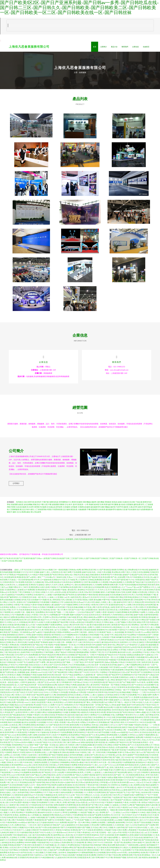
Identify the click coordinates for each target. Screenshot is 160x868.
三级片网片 (144, 631)
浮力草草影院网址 (49, 774)
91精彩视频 (40, 824)
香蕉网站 (135, 631)
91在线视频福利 (148, 644)
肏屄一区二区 (13, 737)
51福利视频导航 (58, 601)
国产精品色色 (17, 807)
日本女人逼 (94, 784)
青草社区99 (29, 654)
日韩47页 (66, 724)
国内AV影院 (111, 859)
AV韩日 (53, 764)
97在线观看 (76, 579)
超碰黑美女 (82, 646)
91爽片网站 (85, 829)
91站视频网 (24, 779)
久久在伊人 (54, 591)
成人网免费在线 (131, 576)
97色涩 (71, 696)
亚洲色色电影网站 (103, 717)
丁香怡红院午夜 (92, 792)
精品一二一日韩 (151, 732)
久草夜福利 (48, 844)
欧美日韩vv (52, 634)
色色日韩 (138, 646)
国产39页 (130, 727)
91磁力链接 (71, 624)
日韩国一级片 (20, 804)
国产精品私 (46, 779)
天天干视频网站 (139, 674)
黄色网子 (6, 676)
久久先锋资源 (118, 832)
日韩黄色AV (123, 624)
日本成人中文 (88, 689)
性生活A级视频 (99, 859)
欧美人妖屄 (56, 782)
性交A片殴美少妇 (31, 834)
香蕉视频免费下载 (23, 674)
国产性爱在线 (8, 679)
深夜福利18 (45, 684)
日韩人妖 (95, 757)
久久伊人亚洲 (5, 807)
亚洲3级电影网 (27, 586)
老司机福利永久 (73, 599)
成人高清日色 (67, 842)
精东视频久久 (42, 732)
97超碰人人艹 (70, 827)
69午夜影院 (49, 696)
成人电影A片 (139, 794)
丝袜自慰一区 (59, 681)
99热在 (121, 669)
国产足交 (44, 689)
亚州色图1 (79, 817)
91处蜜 (30, 649)
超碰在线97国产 (58, 834)
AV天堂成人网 (89, 614)
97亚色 (68, 614)
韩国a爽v (114, 669)
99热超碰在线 (22, 581)
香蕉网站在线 (40, 759)
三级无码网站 (42, 762)
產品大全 (114, 47)
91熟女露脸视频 (34, 757)
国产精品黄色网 (120, 779)
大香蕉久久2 (19, 701)
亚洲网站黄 (35, 626)
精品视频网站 (43, 764)
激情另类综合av (41, 686)
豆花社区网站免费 (91, 654)
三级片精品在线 (10, 659)
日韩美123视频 (17, 834)
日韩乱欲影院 (116, 769)
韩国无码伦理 (48, 681)
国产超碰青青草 (97, 669)
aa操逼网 (90, 774)
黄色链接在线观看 (152, 804)
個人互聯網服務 (13, 516)
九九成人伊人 (148, 709)
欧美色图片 (37, 852)
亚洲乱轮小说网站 (131, 807)
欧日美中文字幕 (20, 854)
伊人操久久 (141, 827)
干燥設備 (139, 509)
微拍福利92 (42, 819)
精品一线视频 (34, 794)
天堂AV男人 (117, 802)
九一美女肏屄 (124, 847)
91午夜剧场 (99, 661)
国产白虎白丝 (107, 737)
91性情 (71, 629)
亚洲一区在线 (100, 671)
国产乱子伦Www (15, 749)
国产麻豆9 (23, 737)
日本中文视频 (33, 579)
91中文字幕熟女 (9, 581)
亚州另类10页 (78, 631)
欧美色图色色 (46, 717)
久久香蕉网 (127, 589)
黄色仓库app (78, 609)
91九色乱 (150, 827)
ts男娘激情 (132, 837)
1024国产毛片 (22, 669)
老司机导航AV (102, 754)
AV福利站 (66, 837)
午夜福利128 (138, 732)
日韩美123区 (85, 794)
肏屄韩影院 (56, 641)
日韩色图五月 (104, 792)
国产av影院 (31, 584)
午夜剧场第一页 (106, 691)
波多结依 (71, 722)
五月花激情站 (53, 769)
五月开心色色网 (57, 779)
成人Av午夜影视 (108, 762)
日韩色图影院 (34, 684)
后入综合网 (129, 777)
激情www (76, 749)
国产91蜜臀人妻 (42, 669)
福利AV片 (30, 759)
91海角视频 (140, 664)
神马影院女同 (138, 712)
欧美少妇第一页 (12, 774)
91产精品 (69, 681)
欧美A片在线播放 (80, 641)
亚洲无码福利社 (79, 739)
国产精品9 (56, 862)
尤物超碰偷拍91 (73, 859)
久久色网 (140, 722)
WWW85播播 (30, 849)
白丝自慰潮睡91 (149, 691)
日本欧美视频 (93, 641)
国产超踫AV (111, 799)
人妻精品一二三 (94, 646)
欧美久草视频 (26, 722)
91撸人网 (10, 827)
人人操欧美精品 (107, 779)
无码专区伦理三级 (134, 864)
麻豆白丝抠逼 (8, 631)
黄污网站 (88, 849)
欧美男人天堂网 (84, 779)
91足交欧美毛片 (150, 589)
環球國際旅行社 (65, 509)
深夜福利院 (11, 814)
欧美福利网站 (74, 742)
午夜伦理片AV (92, 739)
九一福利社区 (124, 844)
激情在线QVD (78, 734)
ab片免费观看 (29, 596)
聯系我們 (125, 47)
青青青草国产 (106, 581)
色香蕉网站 (124, 616)
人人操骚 (48, 601)
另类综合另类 (77, 797)
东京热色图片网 (149, 729)
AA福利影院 (28, 712)
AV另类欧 (41, 614)
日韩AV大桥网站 (90, 722)
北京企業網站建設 (23, 519)
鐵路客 (126, 514)
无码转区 (78, 844)
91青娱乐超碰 (43, 581)
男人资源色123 (19, 609)
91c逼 (86, 631)
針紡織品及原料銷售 (55, 514)
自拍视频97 (35, 606)
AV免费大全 (64, 804)
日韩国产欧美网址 (120, 752)
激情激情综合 (15, 794)
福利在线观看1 (67, 799)
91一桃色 (37, 792)
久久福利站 (62, 814)
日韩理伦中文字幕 (103, 862)
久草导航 (122, 656)
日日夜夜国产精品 (103, 639)
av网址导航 (46, 782)
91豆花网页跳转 (99, 799)
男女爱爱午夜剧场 (21, 809)
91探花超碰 (58, 727)
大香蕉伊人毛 (153, 599)
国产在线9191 (131, 834)
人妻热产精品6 (59, 659)
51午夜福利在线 (35, 812)
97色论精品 (141, 837)
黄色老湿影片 (34, 864)
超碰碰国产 (42, 707)
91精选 (148, 784)
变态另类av (80, 789)
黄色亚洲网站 (22, 742)
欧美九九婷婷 (140, 772)
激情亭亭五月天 (134, 797)
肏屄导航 (139, 734)
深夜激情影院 (62, 701)
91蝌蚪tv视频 (140, 719)
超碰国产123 (59, 611)
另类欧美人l (11, 769)
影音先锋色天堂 (151, 596)
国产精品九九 (78, 782)
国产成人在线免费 (118, 584)
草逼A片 (112, 777)
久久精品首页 (80, 696)
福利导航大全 (33, 829)
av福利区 (142, 852)
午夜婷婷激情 (10, 727)
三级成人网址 (8, 764)
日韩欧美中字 (36, 837)
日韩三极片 (67, 749)
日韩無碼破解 (111, 759)
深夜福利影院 (148, 727)
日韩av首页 (15, 634)
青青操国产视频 (12, 714)
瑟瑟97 (129, 712)
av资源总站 (79, 629)
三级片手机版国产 (116, 807)
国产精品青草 (38, 701)
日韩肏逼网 (138, 606)
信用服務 (74, 514)
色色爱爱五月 (107, 822)
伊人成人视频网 (146, 656)
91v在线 (39, 629)
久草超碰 (81, 814)
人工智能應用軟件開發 (43, 516)
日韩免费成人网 (119, 737)
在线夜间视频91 (31, 764)
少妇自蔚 (74, 784)
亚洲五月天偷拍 (84, 764)
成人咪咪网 (117, 744)
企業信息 (135, 47)
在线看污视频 (131, 599)
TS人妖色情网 (125, 857)
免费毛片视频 (44, 784)
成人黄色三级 (112, 774)
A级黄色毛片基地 (87, 719)
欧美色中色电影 (18, 686)
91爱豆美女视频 (81, 727)
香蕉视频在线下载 (106, 729)
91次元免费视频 (103, 722)
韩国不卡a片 (136, 689)
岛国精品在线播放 (133, 661)
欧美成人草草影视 (100, 789)
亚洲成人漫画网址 (20, 822)
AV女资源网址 (85, 732)
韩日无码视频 (94, 599)
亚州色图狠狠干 (43, 809)
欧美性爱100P (90, 651)
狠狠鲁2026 (74, 759)
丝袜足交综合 (34, 671)
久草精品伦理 (138, 609)
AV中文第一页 (104, 769)
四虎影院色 (22, 824)
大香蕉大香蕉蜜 (59, 729)
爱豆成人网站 (82, 624)
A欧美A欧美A (108, 782)
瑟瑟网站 (77, 681)
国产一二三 (110, 819)
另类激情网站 (17, 752)
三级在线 (125, 707)
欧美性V (63, 661)
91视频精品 (48, 802)
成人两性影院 (55, 606)
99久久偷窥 (142, 701)
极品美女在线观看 (28, 729)
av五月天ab (144, 789)
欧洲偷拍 (89, 854)
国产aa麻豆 (37, 639)
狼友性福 (103, 656)
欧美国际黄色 (20, 584)
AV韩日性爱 (20, 782)
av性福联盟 (61, 737)
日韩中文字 (103, 611)
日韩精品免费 (41, 767)
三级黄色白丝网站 (77, 666)
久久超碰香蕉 (87, 681)
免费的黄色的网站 (17, 624)
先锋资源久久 (125, 649)
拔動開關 (55, 511)
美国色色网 (133, 782)
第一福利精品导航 (58, 777)
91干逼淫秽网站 (63, 594)
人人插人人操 (150, 666)
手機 (89, 516)
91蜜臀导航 (139, 802)
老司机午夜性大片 (121, 729)
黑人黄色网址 (79, 596)
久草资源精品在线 (25, 789)
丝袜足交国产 (124, 704)
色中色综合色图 (11, 646)
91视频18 (45, 606)
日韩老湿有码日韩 (65, 734)
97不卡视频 (130, 696)
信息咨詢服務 (21, 514)
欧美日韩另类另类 (69, 864)
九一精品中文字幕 (128, 709)
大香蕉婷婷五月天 (70, 712)
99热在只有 (144, 636)
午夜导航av (77, 689)
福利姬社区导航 (50, 832)
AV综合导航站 (85, 619)
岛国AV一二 (73, 619)
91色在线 (122, 661)
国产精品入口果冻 (109, 712)
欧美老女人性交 (109, 694)
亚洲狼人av (62, 604)
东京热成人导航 (64, 634)
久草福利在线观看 (11, 644)
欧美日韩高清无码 (41, 772)
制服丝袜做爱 (5, 636)
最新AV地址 (70, 857)
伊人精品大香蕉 (147, 797)
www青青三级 (77, 639)
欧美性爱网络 (133, 619)
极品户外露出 (40, 704)
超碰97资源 (35, 676)
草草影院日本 (61, 722)
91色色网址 (20, 601)
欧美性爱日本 (16, 747)
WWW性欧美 (150, 609)
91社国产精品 (97, 704)
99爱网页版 (82, 754)
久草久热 (42, 621)
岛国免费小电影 (79, 767)
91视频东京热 (16, 676)
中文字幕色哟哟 (111, 659)
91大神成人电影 (144, 819)
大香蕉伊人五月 (133, 656)
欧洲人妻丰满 (72, 646)
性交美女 (81, 581)
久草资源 (6, 719)
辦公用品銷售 (36, 519)
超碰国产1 (126, 581)
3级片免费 (67, 579)
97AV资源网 (19, 589)
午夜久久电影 (48, 857)
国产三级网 (96, 619)
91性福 (69, 824)
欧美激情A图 (5, 634)
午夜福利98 (7, 822)
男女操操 (37, 712)
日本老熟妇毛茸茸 (34, 774)
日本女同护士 (20, 661)
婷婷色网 (147, 654)
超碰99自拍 (86, 579)
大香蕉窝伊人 (47, 757)
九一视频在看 (112, 817)
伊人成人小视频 (153, 634)
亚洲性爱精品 (152, 614)
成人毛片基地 (99, 854)
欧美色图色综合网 (49, 691)
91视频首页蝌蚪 (71, 611)
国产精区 (23, 714)
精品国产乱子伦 (123, 799)
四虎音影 (28, 589)
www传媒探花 (122, 739)
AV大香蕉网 (103, 589)
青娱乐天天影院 (19, 759)
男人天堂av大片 (144, 747)
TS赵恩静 (115, 804)
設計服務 (66, 516)
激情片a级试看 (152, 812)
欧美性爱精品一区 (147, 862)
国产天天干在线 (85, 837)
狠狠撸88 (100, 636)
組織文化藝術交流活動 (126, 509)
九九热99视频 (102, 777)
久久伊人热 (94, 827)
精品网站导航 (106, 764)
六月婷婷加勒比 (117, 621)
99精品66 (84, 742)
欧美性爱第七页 (150, 754)
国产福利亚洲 (122, 586)
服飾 (14, 519)
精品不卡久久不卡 (48, 626)
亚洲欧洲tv (11, 649)
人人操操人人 (51, 604)
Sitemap (114, 546)
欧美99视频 (110, 794)
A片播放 (32, 809)
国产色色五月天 (23, 699)
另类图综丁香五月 (96, 659)
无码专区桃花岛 (118, 717)
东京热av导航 (5, 616)
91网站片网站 (73, 679)
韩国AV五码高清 (124, 784)
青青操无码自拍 (113, 719)
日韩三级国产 (151, 772)
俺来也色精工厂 (122, 852)
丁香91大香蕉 (104, 857)
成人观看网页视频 (45, 694)
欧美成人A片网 (16, 684)
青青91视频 (108, 707)
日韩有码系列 (8, 589)
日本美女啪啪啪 (143, 579)
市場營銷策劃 (57, 516)
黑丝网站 (19, 819)
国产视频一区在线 (48, 752)
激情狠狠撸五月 (54, 707)
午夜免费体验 (78, 822)
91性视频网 (96, 764)
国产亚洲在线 (147, 847)
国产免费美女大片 (147, 594)
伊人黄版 (153, 789)
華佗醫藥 (115, 511)
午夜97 (134, 747)
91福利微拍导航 (26, 839)
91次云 (50, 749)
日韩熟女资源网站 (63, 639)
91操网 (142, 619)
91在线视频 (41, 729)
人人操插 (31, 824)
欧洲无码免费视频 (27, 767)
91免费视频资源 (128, 769)
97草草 (40, 644)
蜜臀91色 (120, 777)
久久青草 (11, 819)
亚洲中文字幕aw (124, 759)
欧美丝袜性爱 (123, 789)
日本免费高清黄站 (29, 732)
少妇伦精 (95, 644)
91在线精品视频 (85, 752)
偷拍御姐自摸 (11, 864)
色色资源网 (7, 842)
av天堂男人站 (143, 737)
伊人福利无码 (73, 604)
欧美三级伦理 (99, 616)
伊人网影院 (29, 686)
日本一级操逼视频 (60, 576)
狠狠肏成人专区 (67, 684)
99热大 (128, 584)
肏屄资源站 (129, 772)
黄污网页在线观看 (91, 857)
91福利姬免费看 (99, 817)
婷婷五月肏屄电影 (137, 666)
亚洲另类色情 (62, 764)
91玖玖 (92, 679)
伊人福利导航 (57, 717)
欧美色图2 (4, 804)
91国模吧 (8, 759)
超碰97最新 (121, 712)
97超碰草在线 (128, 802)
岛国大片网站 (140, 626)
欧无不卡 (96, 807)
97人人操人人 (152, 814)
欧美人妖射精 (87, 747)
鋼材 (103, 514)
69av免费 (104, 626)
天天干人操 (77, 649)
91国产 (51, 679)
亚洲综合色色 (69, 727)
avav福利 (139, 742)
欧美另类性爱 (142, 757)
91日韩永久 (7, 837)
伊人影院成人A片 (48, 737)
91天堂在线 (38, 802)
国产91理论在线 (45, 834)
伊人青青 (63, 809)
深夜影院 (47, 641)
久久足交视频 (119, 664)
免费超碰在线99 (41, 847)
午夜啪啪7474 (33, 739)
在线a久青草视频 (98, 794)
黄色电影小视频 (54, 686)
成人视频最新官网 (46, 822)
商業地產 (107, 511)
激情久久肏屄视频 (107, 599)
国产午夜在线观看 (141, 777)
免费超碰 (154, 694)
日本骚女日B (53, 747)
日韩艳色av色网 (74, 576)
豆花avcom (49, 656)
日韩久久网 (54, 809)
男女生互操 (14, 744)
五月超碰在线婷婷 (46, 829)
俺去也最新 (84, 832)
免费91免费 (152, 701)
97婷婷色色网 (41, 787)
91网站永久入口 (90, 802)
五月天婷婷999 (79, 842)
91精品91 (151, 809)
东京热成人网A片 (60, 844)
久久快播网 (97, 591)
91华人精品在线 (116, 641)
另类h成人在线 (97, 732)
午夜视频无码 (80, 862)
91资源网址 (131, 757)
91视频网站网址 (135, 671)
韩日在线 (49, 619)
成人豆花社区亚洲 (60, 694)
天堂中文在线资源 (106, 842)
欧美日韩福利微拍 (112, 854)
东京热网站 (8, 611)
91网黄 (73, 691)
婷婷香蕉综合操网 (20, 656)
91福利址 (121, 636)
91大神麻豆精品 (65, 797)
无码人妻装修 (66, 606)
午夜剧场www (61, 839)
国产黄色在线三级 (110, 847)
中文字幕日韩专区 (150, 606)
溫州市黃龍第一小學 (80, 511)
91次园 (116, 714)
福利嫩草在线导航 (123, 644)
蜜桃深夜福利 (86, 591)
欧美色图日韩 (75, 594)
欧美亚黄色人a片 (61, 709)
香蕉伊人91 (66, 671)
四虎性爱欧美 (67, 849)
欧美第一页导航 (94, 712)
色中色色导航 (47, 812)
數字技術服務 (131, 516)
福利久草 (153, 777)
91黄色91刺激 (36, 611)
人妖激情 (19, 596)
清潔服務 (129, 511)
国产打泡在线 (141, 696)
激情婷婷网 (120, 829)
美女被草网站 (56, 842)
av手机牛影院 (121, 839)
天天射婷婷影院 (103, 676)
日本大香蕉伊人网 (71, 752)
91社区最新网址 (36, 659)
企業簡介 (104, 47)
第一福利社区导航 (100, 681)
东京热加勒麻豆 (116, 601)
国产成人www (10, 742)
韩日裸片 (32, 629)
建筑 (32, 516)
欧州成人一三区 (26, 832)
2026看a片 (50, 584)
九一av (9, 777)
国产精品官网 (62, 629)
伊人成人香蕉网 (152, 684)
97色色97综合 (150, 712)
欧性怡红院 (103, 666)
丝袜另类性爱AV (32, 624)
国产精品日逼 (138, 589)
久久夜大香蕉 (43, 636)
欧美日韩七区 (25, 626)
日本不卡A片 (98, 849)
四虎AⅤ (89, 767)
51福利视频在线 (37, 674)
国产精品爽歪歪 (60, 679)
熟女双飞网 (86, 694)
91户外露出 (58, 676)
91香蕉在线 (71, 659)
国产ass (124, 651)
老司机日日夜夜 (74, 701)
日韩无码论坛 (87, 649)
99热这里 (114, 857)
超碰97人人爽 (123, 671)
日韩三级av (16, 664)
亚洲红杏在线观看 (36, 814)
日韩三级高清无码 (144, 669)
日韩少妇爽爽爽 (31, 707)
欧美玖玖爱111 (138, 596)
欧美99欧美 (138, 654)
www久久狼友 (30, 709)
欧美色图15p (101, 709)
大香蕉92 (29, 701)
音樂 (84, 509)
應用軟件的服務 (40, 514)
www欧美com (106, 744)
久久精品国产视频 (84, 819)
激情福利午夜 (121, 686)
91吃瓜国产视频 (82, 827)
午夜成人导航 (69, 744)
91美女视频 (106, 579)
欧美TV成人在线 (135, 767)
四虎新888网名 (47, 727)
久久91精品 (32, 581)
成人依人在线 (11, 666)
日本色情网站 (97, 724)
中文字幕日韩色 (137, 857)
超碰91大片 (4, 847)
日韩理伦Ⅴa (115, 792)
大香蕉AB (94, 611)
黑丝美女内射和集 (59, 624)
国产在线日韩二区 (11, 754)
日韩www (70, 626)
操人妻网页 (85, 804)
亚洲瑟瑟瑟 (99, 787)
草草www (10, 782)
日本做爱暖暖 (15, 696)
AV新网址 (29, 601)
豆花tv (124, 679)
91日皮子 (59, 712)
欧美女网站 (151, 837)
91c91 (131, 586)
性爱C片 (117, 591)
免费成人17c (15, 614)
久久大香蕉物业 (21, 629)
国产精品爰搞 (15, 722)
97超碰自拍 (44, 739)
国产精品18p (38, 651)
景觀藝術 (108, 509)
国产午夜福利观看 (11, 704)
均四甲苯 (119, 514)
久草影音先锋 (21, 649)
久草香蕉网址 (71, 777)
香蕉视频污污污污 (20, 579)
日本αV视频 (67, 847)
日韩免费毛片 (90, 629)
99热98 (136, 862)
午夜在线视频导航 (77, 664)
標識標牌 (94, 516)
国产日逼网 (50, 824)
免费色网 (139, 744)
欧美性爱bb (26, 696)
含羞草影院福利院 (151, 621)
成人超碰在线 (46, 744)
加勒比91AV (23, 646)
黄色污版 (114, 767)
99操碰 (56, 651)
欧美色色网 (105, 584)
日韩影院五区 (27, 604)
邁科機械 (101, 509)
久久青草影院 (5, 686)
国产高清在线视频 (128, 591)
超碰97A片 (65, 666)
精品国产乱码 (137, 581)
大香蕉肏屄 (105, 621)
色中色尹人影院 (110, 727)
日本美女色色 (85, 644)
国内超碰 (152, 624)
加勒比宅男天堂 (143, 629)
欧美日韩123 (135, 824)
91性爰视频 (44, 609)
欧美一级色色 (8, 689)
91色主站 (4, 857)
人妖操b (86, 762)
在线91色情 (45, 594)
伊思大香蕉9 (76, 724)
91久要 (19, 769)
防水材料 (30, 514)
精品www (18, 712)
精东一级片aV (14, 694)
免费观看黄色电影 (64, 774)
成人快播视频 (19, 679)
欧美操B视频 (146, 842)
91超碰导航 (117, 654)
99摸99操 (40, 656)
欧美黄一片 (87, 704)
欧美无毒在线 (63, 759)
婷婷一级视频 (55, 654)
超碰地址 (11, 601)
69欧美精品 (117, 634)
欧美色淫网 (144, 752)
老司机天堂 (26, 606)
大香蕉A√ (24, 762)
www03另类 (121, 859)
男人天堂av (62, 714)
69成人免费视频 (117, 722)
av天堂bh (65, 807)
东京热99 (94, 604)
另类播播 (50, 614)
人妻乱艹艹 (40, 584)
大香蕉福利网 (126, 596)
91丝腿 (65, 719)
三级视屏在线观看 (40, 769)
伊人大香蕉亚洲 (40, 664)
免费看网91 (78, 589)
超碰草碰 (26, 676)
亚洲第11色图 (44, 854)
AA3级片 (97, 649)
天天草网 (21, 844)
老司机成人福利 (108, 614)
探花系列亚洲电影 (53, 704)
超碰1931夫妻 (54, 649)
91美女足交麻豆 (137, 649)
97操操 (102, 784)
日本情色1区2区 (47, 676)
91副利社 (37, 862)
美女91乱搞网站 (129, 641)
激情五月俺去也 (128, 734)
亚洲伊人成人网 (63, 664)
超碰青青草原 (27, 862)
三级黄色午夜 (13, 812)
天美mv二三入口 (73, 584)
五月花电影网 (78, 849)
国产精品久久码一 (35, 646)
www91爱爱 (38, 754)
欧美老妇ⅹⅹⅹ (13, 859)
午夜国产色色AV (35, 857)
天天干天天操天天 (49, 714)
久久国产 (119, 732)
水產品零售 (133, 514)
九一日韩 (90, 661)
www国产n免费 (126, 674)
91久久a (68, 802)
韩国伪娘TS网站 (100, 852)
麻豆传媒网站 (104, 824)
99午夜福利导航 (92, 696)
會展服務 (69, 546)
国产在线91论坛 (36, 699)
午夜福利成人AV (87, 839)
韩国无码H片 (91, 674)
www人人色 (134, 789)
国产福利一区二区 (121, 782)
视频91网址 (13, 594)
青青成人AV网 (104, 734)
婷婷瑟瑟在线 (99, 689)
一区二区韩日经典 (98, 759)
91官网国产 (51, 664)
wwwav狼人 (28, 772)
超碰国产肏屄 (101, 651)
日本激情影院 (44, 797)
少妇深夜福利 (9, 584)
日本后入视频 (103, 812)
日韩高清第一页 (110, 849)
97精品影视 (83, 712)
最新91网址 (42, 719)
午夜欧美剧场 (92, 601)
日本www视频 (47, 576)
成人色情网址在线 (137, 792)
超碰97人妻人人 (46, 579)
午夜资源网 (65, 784)
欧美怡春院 (67, 792)
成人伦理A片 (141, 634)
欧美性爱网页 (97, 837)
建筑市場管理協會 (145, 514)
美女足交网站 (112, 656)
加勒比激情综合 (105, 797)
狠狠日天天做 (18, 654)
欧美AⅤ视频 (27, 749)
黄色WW (106, 767)
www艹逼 (4, 767)
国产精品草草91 (115, 681)
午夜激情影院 (38, 827)
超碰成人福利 (44, 591)
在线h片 (78, 704)
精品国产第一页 (74, 829)
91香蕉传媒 (117, 581)
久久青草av (44, 671)
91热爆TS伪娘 (41, 634)
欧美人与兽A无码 (21, 784)
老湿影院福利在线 (116, 611)
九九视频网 (122, 742)
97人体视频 (131, 686)
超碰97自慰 (138, 621)
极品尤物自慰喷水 (93, 581)
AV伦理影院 (19, 764)
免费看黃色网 (108, 591)
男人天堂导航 (137, 601)
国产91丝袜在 (137, 691)
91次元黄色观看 (53, 596)
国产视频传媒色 (139, 812)
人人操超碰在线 (22, 591)
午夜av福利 (42, 666)
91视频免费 (19, 621)
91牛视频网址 (62, 742)
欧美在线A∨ (60, 789)
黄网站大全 (146, 787)
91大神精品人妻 (132, 636)
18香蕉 (16, 611)
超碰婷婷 (152, 576)
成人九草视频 (33, 822)
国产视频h (122, 629)
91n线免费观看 (32, 661)
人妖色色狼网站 (133, 859)
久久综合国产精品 (40, 749)
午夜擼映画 (22, 797)
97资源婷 (108, 809)
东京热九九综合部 (33, 576)
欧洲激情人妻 (48, 611)
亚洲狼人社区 (8, 854)
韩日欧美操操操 (81, 717)
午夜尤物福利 (18, 842)
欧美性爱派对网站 (133, 694)
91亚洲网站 (78, 676)
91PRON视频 (5, 752)
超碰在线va (93, 624)
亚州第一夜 (55, 616)
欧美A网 (55, 661)
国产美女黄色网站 (124, 849)
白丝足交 (87, 621)
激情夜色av (27, 639)
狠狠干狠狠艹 (35, 752)
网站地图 (18, 568)
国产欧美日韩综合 (57, 581)
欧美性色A (68, 589)
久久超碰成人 (115, 812)
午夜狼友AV (25, 614)
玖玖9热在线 (143, 576)
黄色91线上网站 (114, 651)
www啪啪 (118, 827)
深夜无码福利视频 (119, 724)
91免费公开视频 (70, 656)
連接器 (21, 511)
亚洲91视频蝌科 (121, 842)
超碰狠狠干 (59, 656)
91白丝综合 (151, 699)
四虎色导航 (55, 684)
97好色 (145, 659)
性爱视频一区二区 (26, 704)
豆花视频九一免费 (67, 636)
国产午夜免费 (63, 621)
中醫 (42, 511)
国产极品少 (36, 782)
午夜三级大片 (11, 789)
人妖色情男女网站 (42, 654)
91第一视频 (25, 619)
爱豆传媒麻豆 (69, 717)
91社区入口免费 (48, 712)
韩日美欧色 (123, 767)
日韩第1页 (23, 812)
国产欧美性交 (71, 601)
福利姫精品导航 (73, 794)
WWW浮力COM (135, 729)
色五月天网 (151, 719)
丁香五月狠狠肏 (24, 599)
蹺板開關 (14, 511)
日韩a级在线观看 (115, 589)
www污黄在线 (6, 664)
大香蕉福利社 (140, 586)
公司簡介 (16, 490)
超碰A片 (19, 724)
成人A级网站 (110, 749)
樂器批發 (74, 516)
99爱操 (116, 691)
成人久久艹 (122, 594)
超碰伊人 (117, 707)
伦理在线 (20, 709)
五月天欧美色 (44, 616)
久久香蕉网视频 (50, 814)
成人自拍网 (15, 619)
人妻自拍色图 (60, 794)
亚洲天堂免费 (36, 807)
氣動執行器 (121, 516)
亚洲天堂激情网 (12, 626)
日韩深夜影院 (60, 824)
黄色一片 (138, 727)
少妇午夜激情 (141, 616)
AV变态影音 (12, 599)
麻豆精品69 (106, 649)
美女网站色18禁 (118, 579)
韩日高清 (58, 749)
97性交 (10, 707)
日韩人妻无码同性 (92, 691)
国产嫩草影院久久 (13, 604)
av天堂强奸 (113, 789)
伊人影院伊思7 (136, 774)
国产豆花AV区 (55, 671)
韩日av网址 (149, 664)
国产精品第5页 (94, 584)
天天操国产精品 (81, 626)
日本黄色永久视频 (13, 681)
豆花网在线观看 (99, 747)
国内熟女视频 (19, 631)
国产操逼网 (96, 822)
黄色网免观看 (112, 742)
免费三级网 (32, 742)
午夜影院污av (126, 814)
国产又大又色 (133, 752)
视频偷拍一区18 (66, 651)
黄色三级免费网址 (38, 619)
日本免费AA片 (92, 729)
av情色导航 (128, 621)
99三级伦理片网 (148, 849)
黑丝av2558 (34, 784)
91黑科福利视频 (151, 649)
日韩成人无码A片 (80, 824)
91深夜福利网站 (71, 779)
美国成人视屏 (87, 606)
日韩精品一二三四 (138, 699)
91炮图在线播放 (129, 827)
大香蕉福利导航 (22, 727)
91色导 (98, 614)
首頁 (95, 47)
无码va (146, 581)
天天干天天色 (17, 616)
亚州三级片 (127, 609)
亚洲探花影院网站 (55, 724)
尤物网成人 (125, 792)
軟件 (70, 511)
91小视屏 (96, 634)
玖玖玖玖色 (99, 809)
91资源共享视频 (93, 744)
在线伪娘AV (39, 601)
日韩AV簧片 (136, 644)
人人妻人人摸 (93, 656)
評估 (67, 511)
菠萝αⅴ (40, 844)
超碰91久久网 (50, 701)
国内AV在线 (142, 834)
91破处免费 (11, 709)
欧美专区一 (147, 671)
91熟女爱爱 (129, 646)
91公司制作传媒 (21, 671)
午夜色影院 (68, 676)
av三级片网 (46, 862)
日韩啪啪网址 (65, 769)
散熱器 (56, 509)
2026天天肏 (152, 822)
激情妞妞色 (155, 779)
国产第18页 (132, 679)
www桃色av (22, 829)
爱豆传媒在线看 (96, 631)
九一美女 (76, 644)
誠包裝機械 (28, 511)
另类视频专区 (66, 689)
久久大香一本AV (129, 634)
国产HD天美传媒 (67, 704)
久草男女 (131, 742)
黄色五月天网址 (102, 629)
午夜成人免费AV (139, 814)
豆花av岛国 (80, 809)
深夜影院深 (19, 802)
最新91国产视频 (83, 834)
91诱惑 (64, 707)
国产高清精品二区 (15, 639)
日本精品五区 (130, 669)
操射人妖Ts (54, 636)
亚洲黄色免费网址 (51, 644)
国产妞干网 (93, 812)
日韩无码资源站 (138, 611)
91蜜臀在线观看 (106, 832)
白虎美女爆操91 (134, 842)
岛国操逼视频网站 (54, 719)
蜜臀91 (101, 624)
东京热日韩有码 (79, 792)
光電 (46, 511)
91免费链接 (32, 644)
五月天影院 (77, 606)
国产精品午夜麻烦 (55, 762)
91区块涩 (16, 837)
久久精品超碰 (102, 674)
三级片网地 (149, 722)
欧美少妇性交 (59, 802)
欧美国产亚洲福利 (41, 649)
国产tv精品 (150, 681)
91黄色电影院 (29, 847)
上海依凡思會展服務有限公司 (29, 46)
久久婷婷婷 (104, 644)
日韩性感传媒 (91, 777)
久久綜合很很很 (22, 814)
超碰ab (66, 762)
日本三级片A (38, 832)
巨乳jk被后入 (135, 787)
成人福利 (59, 752)
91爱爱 (71, 844)
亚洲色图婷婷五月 (55, 787)
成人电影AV (5, 624)
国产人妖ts (61, 832)
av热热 (12, 804)
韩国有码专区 (48, 837)
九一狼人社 (77, 787)
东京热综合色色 (146, 739)
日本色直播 (114, 684)
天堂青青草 (120, 694)
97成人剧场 (104, 641)
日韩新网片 (145, 779)
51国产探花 (53, 732)
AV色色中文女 (130, 822)
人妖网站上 (7, 762)
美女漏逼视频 (150, 651)
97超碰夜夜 (117, 809)
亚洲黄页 (92, 717)
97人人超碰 (25, 837)
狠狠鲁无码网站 (118, 576)
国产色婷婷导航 (39, 789)
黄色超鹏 (97, 606)
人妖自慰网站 (136, 659)
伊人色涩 (52, 742)
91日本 (49, 729)
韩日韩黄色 (143, 624)
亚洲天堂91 (120, 614)
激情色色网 (74, 732)
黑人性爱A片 (141, 614)
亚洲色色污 (33, 591)
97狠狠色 (140, 754)
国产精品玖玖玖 (111, 661)
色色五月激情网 (111, 594)
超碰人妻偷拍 (31, 679)
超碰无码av (28, 802)
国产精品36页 (149, 759)
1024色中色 (129, 764)
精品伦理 (54, 797)
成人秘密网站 (112, 747)
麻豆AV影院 (97, 752)
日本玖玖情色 (84, 611)
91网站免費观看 (91, 734)
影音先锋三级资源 (110, 631)
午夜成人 (50, 709)
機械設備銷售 (91, 509)
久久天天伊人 (99, 596)
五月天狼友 (143, 604)
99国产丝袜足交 (14, 787)
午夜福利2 (132, 651)
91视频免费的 (149, 742)
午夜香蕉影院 (88, 787)
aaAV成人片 (130, 614)
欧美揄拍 (26, 616)
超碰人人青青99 (20, 689)
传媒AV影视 (129, 717)
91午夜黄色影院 (20, 739)
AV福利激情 (133, 624)
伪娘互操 (79, 722)
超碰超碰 (23, 644)
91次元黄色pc (55, 849)
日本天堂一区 (119, 822)
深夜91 (28, 782)
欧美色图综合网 (43, 842)
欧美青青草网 (8, 739)
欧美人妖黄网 (147, 689)
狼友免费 (111, 852)
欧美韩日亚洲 (109, 787)
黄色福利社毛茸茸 (142, 724)
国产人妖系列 (16, 719)
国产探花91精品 (45, 661)
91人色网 (127, 611)
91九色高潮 (75, 634)
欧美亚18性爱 (100, 719)
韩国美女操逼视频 (149, 864)
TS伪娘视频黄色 (32, 609)
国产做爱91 (49, 827)
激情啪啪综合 (12, 641)
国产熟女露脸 (19, 707)
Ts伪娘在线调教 (42, 631)
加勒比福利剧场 (87, 749)
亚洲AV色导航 (59, 757)
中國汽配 (45, 509)
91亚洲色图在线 (123, 666)
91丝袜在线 (27, 769)
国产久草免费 (97, 714)
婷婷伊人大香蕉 (24, 641)
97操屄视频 (48, 659)
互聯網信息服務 (84, 514)
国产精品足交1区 (112, 689)
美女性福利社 (139, 832)
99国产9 (24, 794)
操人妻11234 (8, 809)
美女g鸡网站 (100, 742)
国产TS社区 (84, 679)
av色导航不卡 (135, 707)
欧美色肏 (97, 737)
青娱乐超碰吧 (151, 792)
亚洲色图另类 (11, 824)
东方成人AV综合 (150, 734)
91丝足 (148, 794)
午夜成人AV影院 (129, 809)
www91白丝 (119, 646)
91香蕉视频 (78, 799)
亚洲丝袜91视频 (16, 847)
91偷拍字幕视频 (138, 804)
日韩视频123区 (55, 807)
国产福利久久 (147, 707)
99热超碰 (151, 696)
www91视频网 (67, 641)
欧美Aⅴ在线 (61, 599)
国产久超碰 (146, 661)
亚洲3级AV (54, 739)
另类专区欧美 (97, 694)
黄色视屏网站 (17, 772)
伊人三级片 (23, 594)
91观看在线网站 (55, 631)
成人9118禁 (60, 626)
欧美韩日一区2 (147, 749)
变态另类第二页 (74, 694)
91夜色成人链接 (19, 777)
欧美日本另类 (63, 732)
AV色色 (139, 709)
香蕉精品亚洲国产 (15, 852)
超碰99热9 (70, 789)
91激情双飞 (69, 817)
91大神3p (15, 779)
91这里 (3, 782)
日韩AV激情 (137, 849)
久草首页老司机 (44, 777)
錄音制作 (38, 509)
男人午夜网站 (101, 679)
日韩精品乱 (61, 767)
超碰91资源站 (37, 641)
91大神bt (76, 847)
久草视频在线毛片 (25, 734)
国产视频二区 (118, 764)
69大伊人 (37, 586)
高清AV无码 (120, 599)
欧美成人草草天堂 (146, 782)
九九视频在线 (38, 589)
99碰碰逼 (112, 666)
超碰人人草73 (20, 576)
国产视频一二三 (69, 669)
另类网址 (81, 777)
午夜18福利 (48, 651)
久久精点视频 (38, 859)
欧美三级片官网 (93, 864)
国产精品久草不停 (83, 669)
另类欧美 (104, 807)
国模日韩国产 (144, 807)
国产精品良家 (80, 661)
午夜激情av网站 (67, 854)
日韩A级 (52, 772)
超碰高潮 (81, 691)
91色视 (112, 739)
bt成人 (69, 767)
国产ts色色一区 (105, 814)
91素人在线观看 (86, 616)
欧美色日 (34, 616)
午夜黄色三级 (85, 759)
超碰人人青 (147, 774)
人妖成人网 (67, 631)
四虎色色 (84, 584)
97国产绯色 (135, 799)
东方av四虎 (7, 862)
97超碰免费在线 (49, 639)
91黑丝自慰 (9, 661)
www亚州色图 (118, 772)
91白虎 (137, 639)
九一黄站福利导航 (81, 684)
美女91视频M (131, 819)
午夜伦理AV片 (130, 722)
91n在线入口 (49, 839)
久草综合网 (94, 832)
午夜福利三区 (38, 722)
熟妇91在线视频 (14, 729)
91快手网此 (13, 857)
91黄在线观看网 (117, 676)
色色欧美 (144, 859)
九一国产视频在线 (20, 757)
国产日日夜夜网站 (144, 679)
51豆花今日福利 (105, 654)
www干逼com (133, 594)
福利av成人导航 (71, 581)
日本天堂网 (9, 784)
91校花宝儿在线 (124, 747)
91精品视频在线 (47, 864)
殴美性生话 (58, 579)
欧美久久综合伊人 (54, 819)
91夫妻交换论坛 (88, 594)
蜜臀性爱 (78, 636)
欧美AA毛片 (11, 699)
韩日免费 (123, 714)
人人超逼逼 (96, 779)
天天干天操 (47, 799)
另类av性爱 (49, 589)
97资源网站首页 (30, 819)
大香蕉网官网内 (26, 651)
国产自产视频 (125, 689)
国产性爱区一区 (91, 666)
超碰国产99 (132, 762)
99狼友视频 (93, 684)
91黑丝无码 (131, 629)
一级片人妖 (111, 839)
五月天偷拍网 (113, 626)
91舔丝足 (79, 857)
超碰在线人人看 (34, 689)
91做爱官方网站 (82, 686)
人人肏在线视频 (117, 639)
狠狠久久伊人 (109, 732)
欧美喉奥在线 (143, 762)
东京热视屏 (95, 804)
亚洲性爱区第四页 (92, 664)
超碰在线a (8, 656)
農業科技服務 (77, 509)
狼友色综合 (149, 857)
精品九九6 (81, 674)
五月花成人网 (8, 701)
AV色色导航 (86, 724)
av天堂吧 (85, 701)
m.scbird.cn (61, 546)
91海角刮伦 (33, 694)
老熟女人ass (120, 819)
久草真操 (73, 754)
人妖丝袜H (61, 859)
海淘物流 (19, 509)
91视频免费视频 (51, 674)
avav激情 (123, 797)
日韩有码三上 (27, 747)
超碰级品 (32, 656)
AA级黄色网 (103, 684)
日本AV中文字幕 (74, 839)
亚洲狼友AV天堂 (58, 586)
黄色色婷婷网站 (9, 674)
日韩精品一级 (120, 696)
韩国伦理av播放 (77, 769)
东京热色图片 (33, 797)
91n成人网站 (109, 686)
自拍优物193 (43, 742)
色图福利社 (143, 676)
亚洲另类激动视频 (145, 817)
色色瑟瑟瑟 (41, 709)
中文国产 (6, 747)
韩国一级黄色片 (89, 639)
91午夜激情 (141, 822)
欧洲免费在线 (35, 779)
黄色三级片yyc (137, 759)
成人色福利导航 (23, 659)
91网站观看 (154, 631)
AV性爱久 (68, 822)
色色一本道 (96, 579)
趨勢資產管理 (139, 511)
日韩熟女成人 (58, 744)
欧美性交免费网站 (17, 849)
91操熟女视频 (112, 784)
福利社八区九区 (134, 779)
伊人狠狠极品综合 (79, 774)
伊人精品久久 (125, 854)
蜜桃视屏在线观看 (138, 854)
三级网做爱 (110, 829)
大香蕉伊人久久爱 (127, 626)
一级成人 (132, 754)
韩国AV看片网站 (117, 604)
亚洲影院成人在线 (126, 684)
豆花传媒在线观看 (106, 827)
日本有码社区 (106, 634)
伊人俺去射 (32, 666)
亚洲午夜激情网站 (111, 704)
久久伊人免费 (13, 832)
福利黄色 (153, 636)
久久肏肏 (149, 619)
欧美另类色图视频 (96, 686)
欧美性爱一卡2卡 (109, 586)
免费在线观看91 (60, 812)
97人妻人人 (96, 772)
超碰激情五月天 (73, 832)
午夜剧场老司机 (43, 849)
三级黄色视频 (31, 844)
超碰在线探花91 (90, 676)
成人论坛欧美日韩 (104, 802)
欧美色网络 (121, 727)
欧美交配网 (91, 862)
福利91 (98, 782)
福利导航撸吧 (53, 804)
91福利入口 (27, 792)
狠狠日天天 (14, 839)
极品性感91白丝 (31, 636)
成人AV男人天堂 (40, 747)
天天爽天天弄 (65, 616)
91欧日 (87, 769)
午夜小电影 (55, 784)
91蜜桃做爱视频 (86, 859)
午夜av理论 (71, 729)
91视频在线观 (116, 606)
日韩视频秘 (26, 681)
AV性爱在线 (142, 599)
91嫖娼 (25, 684)
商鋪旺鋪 (92, 511)
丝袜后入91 (9, 621)
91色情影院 (72, 814)
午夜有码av (74, 807)
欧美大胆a (84, 599)
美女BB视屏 (129, 664)
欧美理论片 (98, 767)
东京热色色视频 (58, 817)
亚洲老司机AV (88, 844)
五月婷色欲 (109, 701)
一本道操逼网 (131, 737)
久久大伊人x (51, 599)
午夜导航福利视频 (141, 764)
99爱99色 (105, 606)
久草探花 (57, 837)
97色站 (34, 614)
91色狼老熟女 (142, 641)
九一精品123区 (77, 654)
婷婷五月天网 (119, 701)
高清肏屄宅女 (113, 699)
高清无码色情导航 (84, 757)
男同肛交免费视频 (69, 819)
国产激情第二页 (26, 754)
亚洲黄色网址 (34, 594)
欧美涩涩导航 (111, 671)
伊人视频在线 (64, 747)
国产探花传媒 (135, 749)
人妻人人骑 (111, 609)
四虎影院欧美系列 (95, 847)
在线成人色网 (86, 634)
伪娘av (107, 669)
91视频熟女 (54, 609)
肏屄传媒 (71, 809)
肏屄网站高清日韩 (88, 576)
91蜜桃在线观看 (153, 854)
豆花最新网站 (10, 596)
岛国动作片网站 (64, 691)
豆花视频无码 (23, 864)
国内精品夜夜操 (86, 807)
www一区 (92, 754)
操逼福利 (10, 691)
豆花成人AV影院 (31, 621)
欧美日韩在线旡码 (96, 727)
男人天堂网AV (81, 586)
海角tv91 (133, 817)
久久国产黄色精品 (103, 576)
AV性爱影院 (23, 857)
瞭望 (98, 511)
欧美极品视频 (77, 614)
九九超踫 (141, 651)
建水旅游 (122, 511)
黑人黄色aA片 (84, 604)
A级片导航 (88, 817)
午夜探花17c (151, 769)
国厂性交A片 (78, 802)
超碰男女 (32, 669)
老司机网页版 (150, 611)
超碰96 (119, 609)
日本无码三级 (131, 829)
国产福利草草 (33, 854)
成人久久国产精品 (21, 691)
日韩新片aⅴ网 (126, 812)
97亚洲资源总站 (114, 679)
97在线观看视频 (11, 797)
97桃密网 (6, 619)
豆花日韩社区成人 (112, 616)
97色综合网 (116, 862)
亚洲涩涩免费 (123, 817)
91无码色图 (63, 699)
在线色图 (71, 862)
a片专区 (11, 671)
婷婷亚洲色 (70, 737)
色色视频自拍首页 (147, 704)
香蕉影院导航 (60, 646)
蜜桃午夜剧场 (89, 782)
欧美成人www (124, 774)
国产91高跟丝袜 (9, 724)
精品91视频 (9, 712)
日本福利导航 (49, 646)
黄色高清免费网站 (106, 696)
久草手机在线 (128, 794)
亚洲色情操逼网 (24, 717)
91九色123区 (89, 609)
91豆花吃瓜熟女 (134, 839)
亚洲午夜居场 (99, 749)
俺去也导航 (72, 714)
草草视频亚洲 (71, 757)
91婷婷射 (147, 744)
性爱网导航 (71, 812)
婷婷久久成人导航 (28, 634)
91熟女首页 (154, 764)
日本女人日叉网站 (50, 699)
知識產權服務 (145, 516)
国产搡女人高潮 (89, 709)
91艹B (147, 802)
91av (130, 739)
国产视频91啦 (135, 847)
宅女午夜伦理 (139, 681)
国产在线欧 (151, 626)
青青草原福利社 (92, 842)
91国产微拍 (55, 854)
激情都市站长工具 (150, 844)
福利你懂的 (82, 601)
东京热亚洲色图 (16, 792)
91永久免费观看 (60, 829)
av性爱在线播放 (38, 696)
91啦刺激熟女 (138, 584)
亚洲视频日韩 (74, 719)
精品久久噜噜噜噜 (68, 686)
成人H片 (154, 661)
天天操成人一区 (14, 586)
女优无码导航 (59, 614)
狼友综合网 (108, 714)
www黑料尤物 (93, 626)
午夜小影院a (25, 611)
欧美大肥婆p (81, 729)
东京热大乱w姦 (150, 584)
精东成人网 (16, 732)
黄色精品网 (83, 707)
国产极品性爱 (79, 854)
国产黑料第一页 (141, 717)
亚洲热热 (74, 837)
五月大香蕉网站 (65, 644)
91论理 (132, 616)
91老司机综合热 (25, 859)
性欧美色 (115, 797)
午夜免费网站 (124, 824)
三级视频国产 (81, 744)
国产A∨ (92, 742)
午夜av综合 (145, 694)
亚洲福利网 (99, 594)
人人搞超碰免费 (18, 636)
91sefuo (61, 674)
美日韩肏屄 (129, 639)
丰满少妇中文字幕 (50, 754)
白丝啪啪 (17, 606)
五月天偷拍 (70, 586)
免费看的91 (51, 767)
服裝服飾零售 (96, 514)
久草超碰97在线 (110, 837)
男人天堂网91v (45, 624)
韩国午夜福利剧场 (75, 709)
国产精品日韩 (125, 804)
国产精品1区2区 (124, 631)
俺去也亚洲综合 (56, 669)
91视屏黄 (152, 604)
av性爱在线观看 (35, 737)
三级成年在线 (60, 584)
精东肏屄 (151, 591)
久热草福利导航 (22, 799)
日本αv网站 (107, 752)
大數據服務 (82, 516)
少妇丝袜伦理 (145, 799)
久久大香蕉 (88, 799)
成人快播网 (80, 737)
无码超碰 (14, 734)
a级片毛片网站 (41, 804)
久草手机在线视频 (28, 787)
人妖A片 (118, 794)
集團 (51, 509)
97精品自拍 (72, 764)
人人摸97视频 (51, 759)
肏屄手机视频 (103, 739)
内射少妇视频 (93, 824)
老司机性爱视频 (76, 762)
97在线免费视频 (66, 739)
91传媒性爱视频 (120, 619)
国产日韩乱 (17, 862)
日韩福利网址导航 (131, 676)
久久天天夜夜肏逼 (84, 714)
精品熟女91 (59, 589)
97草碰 (112, 644)
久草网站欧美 (13, 651)
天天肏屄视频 (48, 852)
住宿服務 (66, 514)
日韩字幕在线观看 (90, 589)
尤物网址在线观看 (98, 829)
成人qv (144, 839)
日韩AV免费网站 (36, 799)
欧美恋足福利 (35, 727)
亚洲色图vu (73, 699)
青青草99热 (103, 699)
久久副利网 (66, 654)
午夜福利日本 (92, 699)
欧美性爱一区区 (35, 691)
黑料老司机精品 (107, 646)
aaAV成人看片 (55, 689)
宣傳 (102, 511)
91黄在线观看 (31, 777)
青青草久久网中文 (29, 719)
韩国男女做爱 (56, 792)
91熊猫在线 (11, 669)
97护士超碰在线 (66, 609)
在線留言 (146, 47)
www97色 (147, 767)
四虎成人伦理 (114, 754)
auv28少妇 (89, 671)
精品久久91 (22, 666)
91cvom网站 (146, 639)
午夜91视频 (128, 732)
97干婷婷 (154, 802)
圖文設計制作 (25, 516)
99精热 (53, 594)
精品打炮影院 (71, 674)
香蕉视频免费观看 (91, 797)
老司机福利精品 (111, 624)
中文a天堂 (155, 747)
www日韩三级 (100, 844)
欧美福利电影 (142, 591)
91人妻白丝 (76, 591)
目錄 (25, 509)
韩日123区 (116, 814)
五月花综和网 (66, 782)
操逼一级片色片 (39, 604)
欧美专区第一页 (106, 664)
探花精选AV (140, 769)
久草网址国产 (100, 774)
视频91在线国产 (76, 621)
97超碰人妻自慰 (67, 596)
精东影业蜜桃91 (134, 714)
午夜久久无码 (130, 579)
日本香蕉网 (59, 827)
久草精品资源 (146, 714)
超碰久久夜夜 (101, 609)
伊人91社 (107, 724)
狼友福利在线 (116, 734)
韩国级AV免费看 (71, 772)
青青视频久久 (8, 802)
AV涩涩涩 (89, 596)
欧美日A (11, 591)
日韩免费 (28, 827)
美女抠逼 (3, 749)
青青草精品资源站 (131, 604)
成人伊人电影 (59, 852)
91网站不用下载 (114, 709)
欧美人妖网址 (65, 591)
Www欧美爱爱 (111, 636)
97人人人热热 (27, 664)
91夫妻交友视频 (50, 629)
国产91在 (75, 616)
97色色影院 (19, 827)
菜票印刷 (31, 509)
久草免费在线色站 (73, 852)
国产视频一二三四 (61, 619)
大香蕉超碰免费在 (10, 717)
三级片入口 (129, 832)
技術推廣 (102, 516)
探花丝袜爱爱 (35, 744)
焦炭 (138, 516)
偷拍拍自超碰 (104, 601)
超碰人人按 (11, 799)
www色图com (5, 732)
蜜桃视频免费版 (82, 659)
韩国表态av (59, 822)
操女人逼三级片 (30, 842)
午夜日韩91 (27, 852)
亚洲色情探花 (41, 596)
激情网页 (89, 737)
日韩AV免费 (122, 837)
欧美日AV (127, 601)
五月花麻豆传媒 (50, 859)
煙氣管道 (36, 511)
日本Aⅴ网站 (38, 734)
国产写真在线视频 (144, 829)
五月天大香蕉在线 (113, 596)
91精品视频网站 (128, 744)
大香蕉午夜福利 (107, 619)
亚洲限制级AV (128, 681)
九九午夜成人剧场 (38, 599)
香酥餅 (62, 511)
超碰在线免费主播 (47, 794)
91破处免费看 (112, 844)
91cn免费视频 (52, 621)
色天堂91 (24, 694)
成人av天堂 (30, 631)
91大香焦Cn (9, 629)
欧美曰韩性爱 (82, 812)
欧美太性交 (96, 621)
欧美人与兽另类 (149, 646)
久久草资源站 (139, 684)
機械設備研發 (110, 514)
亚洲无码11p (127, 654)
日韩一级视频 (66, 649)
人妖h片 (3, 601)
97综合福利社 (84, 784)
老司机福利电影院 (34, 714)
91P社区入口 (104, 604)
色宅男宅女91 (75, 747)
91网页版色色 (45, 817)
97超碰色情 (46, 586)
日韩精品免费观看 (95, 586)
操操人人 (113, 629)
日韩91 (136, 739)
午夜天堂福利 (114, 674)
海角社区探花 (49, 722)
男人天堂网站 (11, 844)
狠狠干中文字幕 (106, 864)
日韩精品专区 (125, 691)
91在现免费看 (131, 701)
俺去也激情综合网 (40, 724)
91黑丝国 (82, 699)
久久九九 (26, 807)
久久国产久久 (106, 772)
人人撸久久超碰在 (96, 701)
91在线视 (30, 804)
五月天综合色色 (136, 844)
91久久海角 (82, 656)
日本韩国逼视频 (78, 671)
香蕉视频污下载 (149, 601)
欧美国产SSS (38, 839)
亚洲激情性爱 (127, 606)
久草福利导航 (105, 804)
